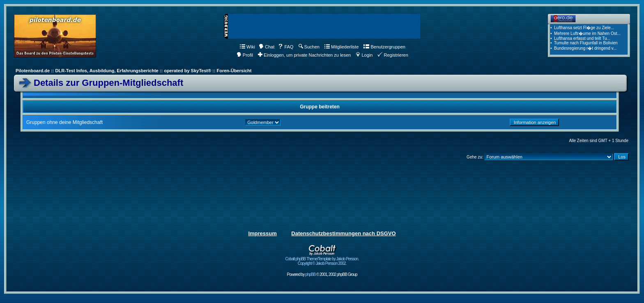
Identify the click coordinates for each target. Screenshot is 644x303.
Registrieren (393, 55)
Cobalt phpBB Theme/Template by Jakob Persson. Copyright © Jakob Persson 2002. (322, 259)
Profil (245, 55)
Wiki (247, 47)
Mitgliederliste (342, 47)
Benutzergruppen (384, 47)
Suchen (309, 47)
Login (364, 55)
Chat (267, 47)
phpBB (310, 274)
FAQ (286, 47)
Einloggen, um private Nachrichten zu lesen (304, 55)
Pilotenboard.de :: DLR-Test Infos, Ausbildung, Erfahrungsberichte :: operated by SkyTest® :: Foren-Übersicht (133, 71)
